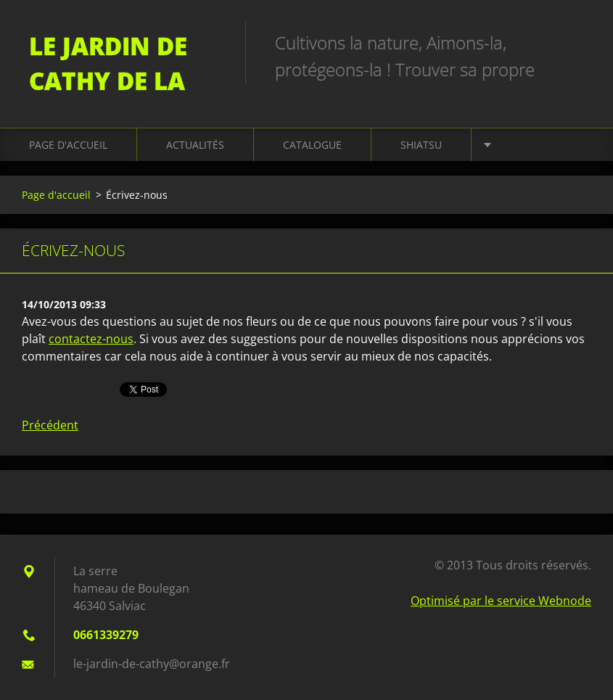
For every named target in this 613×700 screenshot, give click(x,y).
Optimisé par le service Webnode (501, 601)
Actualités (195, 145)
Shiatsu (421, 145)
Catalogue (312, 145)
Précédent (50, 425)
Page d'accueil (68, 145)
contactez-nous (91, 339)
